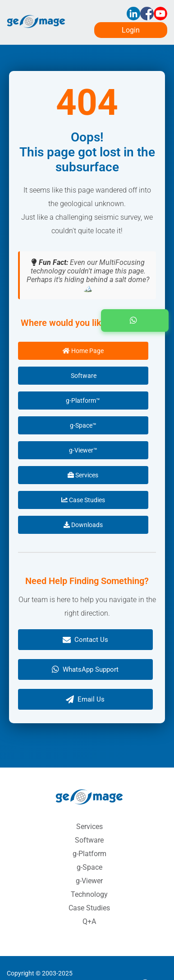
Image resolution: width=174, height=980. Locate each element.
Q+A (89, 921)
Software (83, 376)
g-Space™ (83, 425)
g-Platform (89, 854)
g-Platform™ (83, 400)
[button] (135, 320)
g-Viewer (89, 881)
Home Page (83, 351)
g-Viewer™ (83, 450)
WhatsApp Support (85, 669)
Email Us (85, 699)
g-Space (89, 867)
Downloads (83, 525)
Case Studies (83, 500)
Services (83, 475)
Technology (89, 894)
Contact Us (85, 640)
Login (131, 30)
